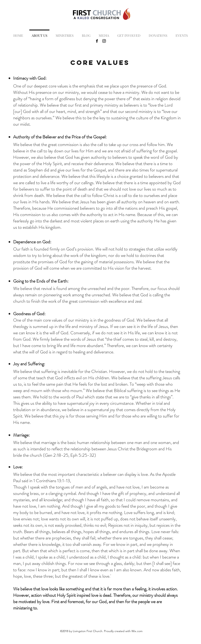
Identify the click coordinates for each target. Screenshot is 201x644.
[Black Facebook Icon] (97, 41)
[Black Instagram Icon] (104, 41)
